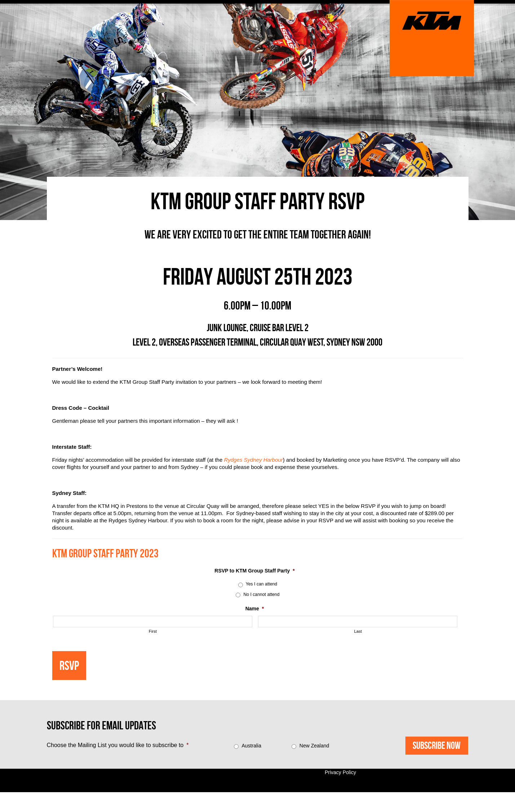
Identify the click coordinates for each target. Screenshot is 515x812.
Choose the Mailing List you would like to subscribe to (118, 745)
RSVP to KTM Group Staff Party (254, 571)
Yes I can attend (261, 584)
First (153, 631)
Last (358, 631)
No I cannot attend (261, 594)
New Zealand (314, 746)
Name (255, 609)
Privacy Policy (340, 772)
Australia (251, 746)
